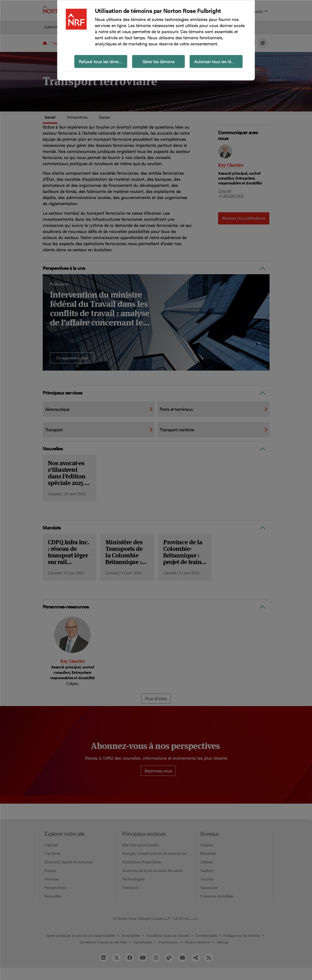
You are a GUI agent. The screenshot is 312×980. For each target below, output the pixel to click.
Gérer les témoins (159, 61)
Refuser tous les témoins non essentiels (103, 61)
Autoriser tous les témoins (218, 61)
